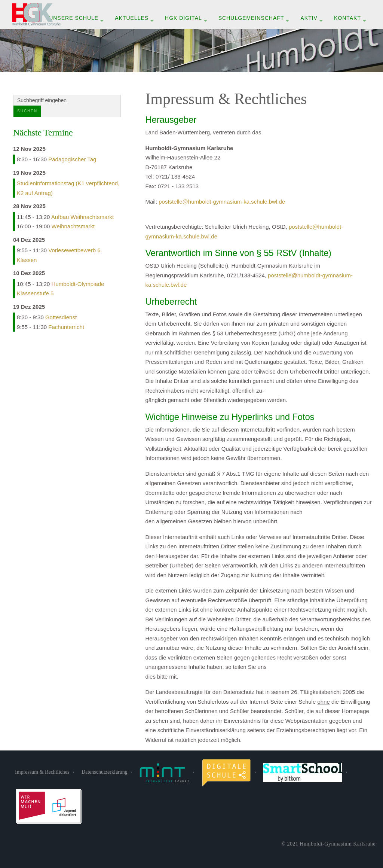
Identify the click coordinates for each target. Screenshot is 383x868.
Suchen (27, 111)
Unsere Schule (74, 18)
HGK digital (183, 18)
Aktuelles (132, 18)
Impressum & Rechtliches (42, 772)
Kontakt (347, 18)
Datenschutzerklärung (105, 772)
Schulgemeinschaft (251, 18)
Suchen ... (14, 95)
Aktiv (309, 18)
